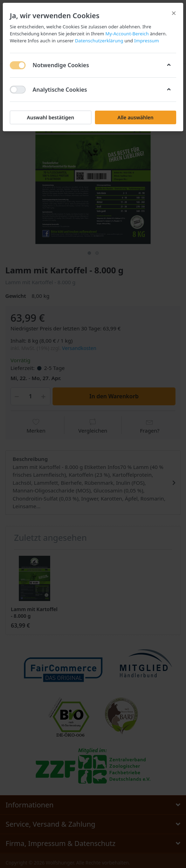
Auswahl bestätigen (51, 117)
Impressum (146, 41)
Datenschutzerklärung (99, 41)
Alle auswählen (135, 117)
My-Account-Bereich (127, 34)
